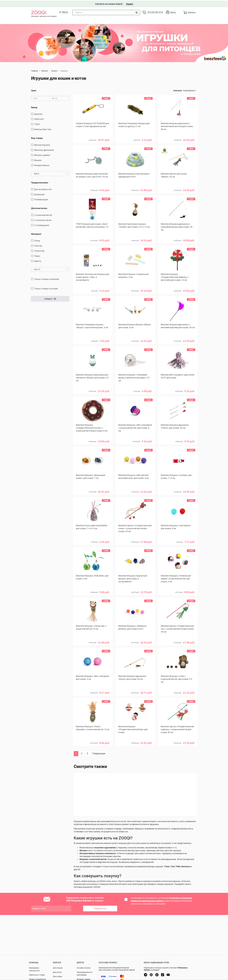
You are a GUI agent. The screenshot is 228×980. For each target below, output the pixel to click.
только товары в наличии (47, 278)
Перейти (129, 3)
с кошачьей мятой (43, 214)
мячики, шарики (42, 154)
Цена (34, 90)
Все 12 (51, 269)
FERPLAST (39, 118)
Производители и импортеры (85, 974)
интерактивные (42, 164)
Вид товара (37, 137)
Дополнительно (39, 207)
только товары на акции (46, 288)
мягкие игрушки (42, 144)
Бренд (34, 107)
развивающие (41, 199)
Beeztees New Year (43, 129)
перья (37, 255)
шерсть (38, 260)
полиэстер (39, 250)
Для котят (57, 972)
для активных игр (43, 188)
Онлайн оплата (84, 968)
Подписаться (100, 907)
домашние (39, 194)
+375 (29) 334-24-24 (155, 11)
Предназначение (40, 182)
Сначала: (178, 90)
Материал (36, 233)
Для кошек (58, 968)
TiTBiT (37, 123)
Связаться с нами (37, 975)
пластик (38, 245)
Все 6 (51, 173)
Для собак (58, 976)
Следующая (99, 752)
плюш (37, 240)
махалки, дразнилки (44, 149)
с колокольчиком (43, 219)
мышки (38, 159)
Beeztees (38, 113)
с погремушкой (42, 224)
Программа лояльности (34, 969)
